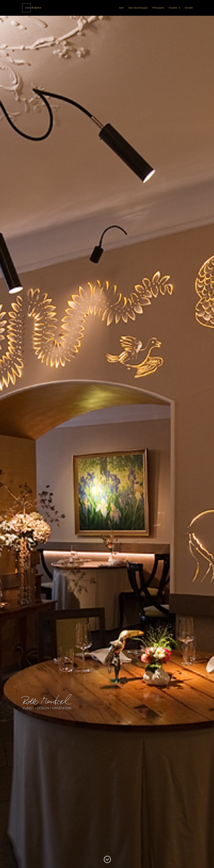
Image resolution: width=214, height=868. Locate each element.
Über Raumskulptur (138, 8)
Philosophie (158, 8)
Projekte (173, 8)
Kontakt (189, 8)
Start (121, 8)
